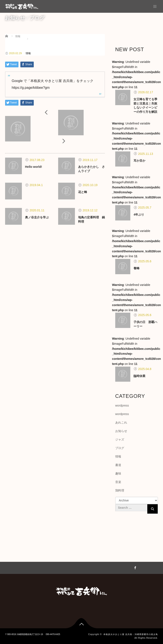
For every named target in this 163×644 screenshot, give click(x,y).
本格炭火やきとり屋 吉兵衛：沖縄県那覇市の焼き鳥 (131, 634)
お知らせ (121, 431)
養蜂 (136, 268)
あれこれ (121, 422)
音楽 (118, 482)
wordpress (122, 405)
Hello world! (34, 167)
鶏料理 (120, 490)
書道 (118, 465)
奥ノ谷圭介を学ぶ (37, 217)
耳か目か (139, 161)
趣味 (118, 473)
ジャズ (120, 439)
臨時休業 (139, 376)
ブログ (120, 448)
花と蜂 (83, 192)
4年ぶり (139, 215)
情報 (28, 53)
